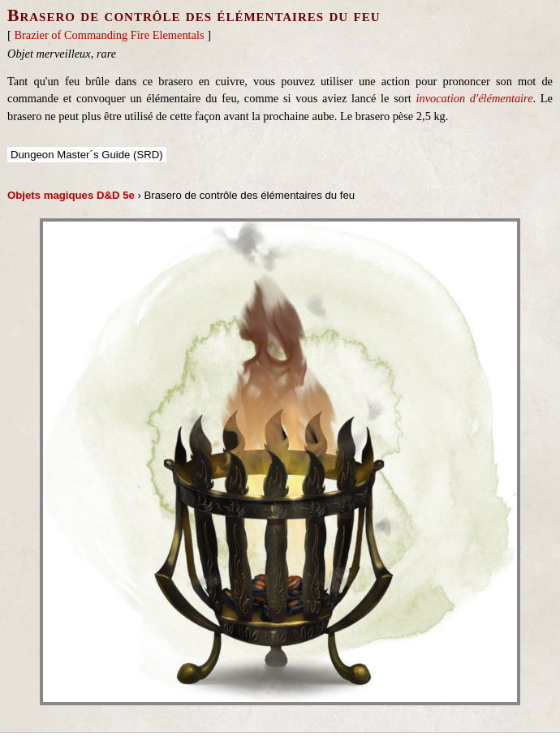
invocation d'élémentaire (474, 98)
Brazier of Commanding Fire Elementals (109, 35)
